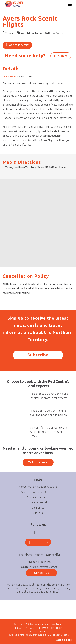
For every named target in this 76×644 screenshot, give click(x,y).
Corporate (38, 508)
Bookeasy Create (59, 635)
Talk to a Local (38, 462)
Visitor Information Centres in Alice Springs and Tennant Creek (48, 432)
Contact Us (41, 573)
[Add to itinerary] (17, 45)
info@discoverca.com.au (44, 567)
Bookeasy (27, 635)
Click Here (61, 56)
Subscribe (38, 355)
